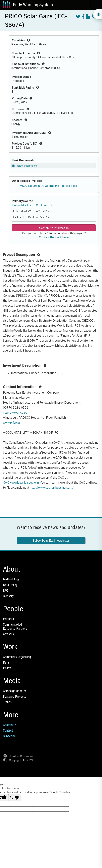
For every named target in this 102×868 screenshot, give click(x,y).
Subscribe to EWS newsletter (51, 541)
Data (6, 662)
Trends (7, 702)
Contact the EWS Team (54, 237)
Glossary (8, 596)
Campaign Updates (15, 691)
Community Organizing (17, 657)
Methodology (11, 579)
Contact (8, 730)
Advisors (8, 634)
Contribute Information (54, 228)
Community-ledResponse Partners (15, 626)
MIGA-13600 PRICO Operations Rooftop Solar (49, 186)
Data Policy (10, 585)
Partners (8, 619)
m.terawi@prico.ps (15, 412)
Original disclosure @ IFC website (33, 205)
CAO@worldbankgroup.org (21, 482)
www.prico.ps (12, 422)
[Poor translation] (15, 798)
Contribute (10, 725)
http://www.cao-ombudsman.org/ (52, 487)
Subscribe (9, 736)
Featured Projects (15, 696)
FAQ (6, 590)
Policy (7, 668)
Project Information (25, 166)
